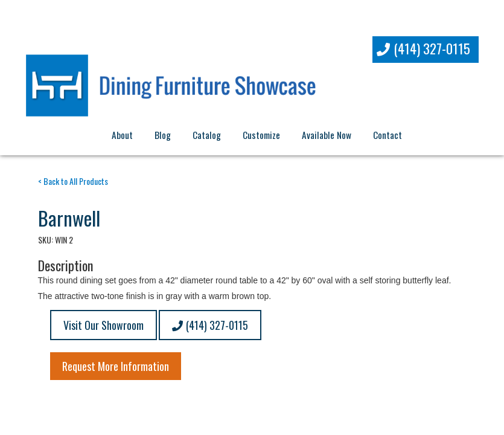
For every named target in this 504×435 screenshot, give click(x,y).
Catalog (207, 135)
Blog (163, 135)
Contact (388, 135)
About (122, 135)
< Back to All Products (73, 181)
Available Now (327, 135)
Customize (261, 135)
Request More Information (116, 366)
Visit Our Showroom (104, 325)
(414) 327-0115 (423, 48)
